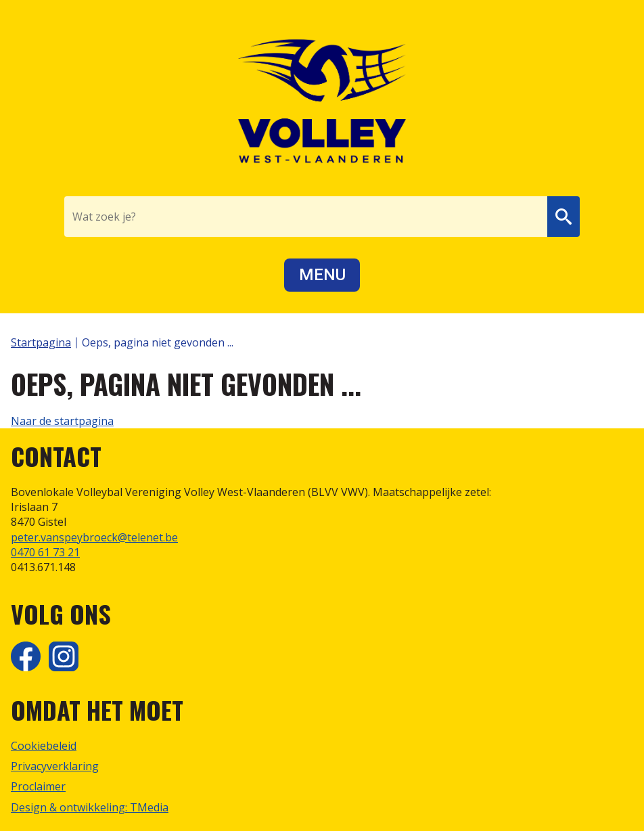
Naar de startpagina (62, 421)
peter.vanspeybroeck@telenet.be (94, 537)
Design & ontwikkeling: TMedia (90, 807)
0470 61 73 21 (45, 552)
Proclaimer (38, 786)
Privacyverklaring (55, 766)
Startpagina (41, 342)
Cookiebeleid (44, 746)
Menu (322, 275)
